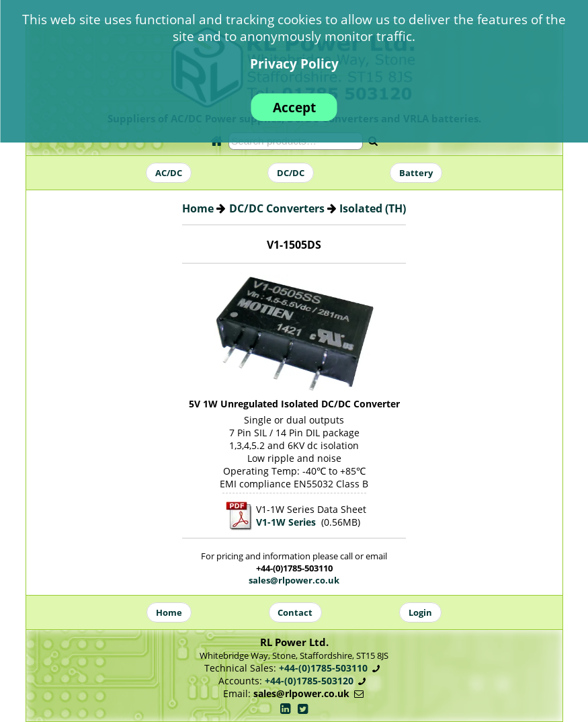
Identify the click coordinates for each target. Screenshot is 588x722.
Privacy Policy (294, 64)
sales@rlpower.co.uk (294, 580)
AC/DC (169, 173)
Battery (416, 173)
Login (420, 612)
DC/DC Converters (277, 208)
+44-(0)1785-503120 (309, 681)
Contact (295, 612)
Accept (294, 107)
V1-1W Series (286, 522)
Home (198, 208)
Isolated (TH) (373, 208)
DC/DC (291, 173)
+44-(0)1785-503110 (323, 668)
